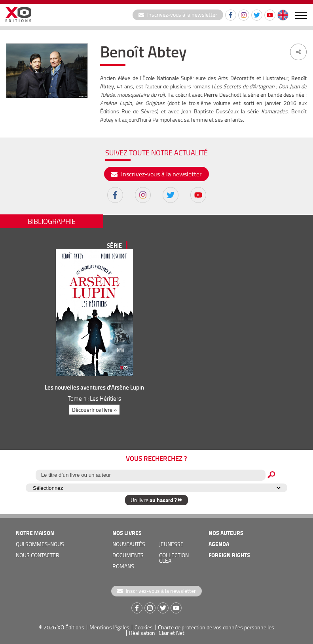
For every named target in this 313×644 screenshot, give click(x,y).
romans (123, 566)
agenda (219, 544)
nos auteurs (226, 533)
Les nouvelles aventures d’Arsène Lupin (94, 387)
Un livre (156, 500)
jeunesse (171, 544)
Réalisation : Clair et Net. (157, 633)
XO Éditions (71, 627)
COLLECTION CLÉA (174, 558)
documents (128, 555)
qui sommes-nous (40, 544)
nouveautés (129, 544)
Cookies (144, 627)
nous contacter (38, 555)
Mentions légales (109, 627)
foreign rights (229, 555)
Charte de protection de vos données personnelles (216, 627)
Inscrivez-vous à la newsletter (178, 14)
